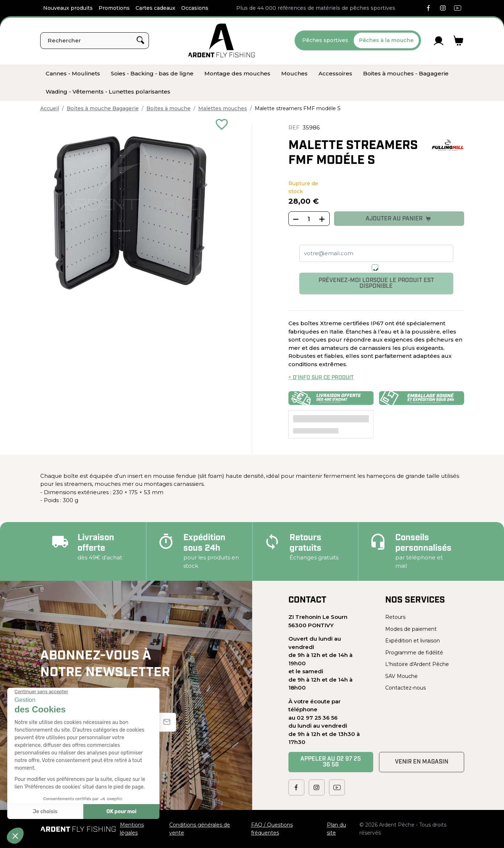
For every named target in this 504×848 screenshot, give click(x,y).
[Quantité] (309, 219)
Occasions (195, 8)
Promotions (114, 8)
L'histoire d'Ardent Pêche (417, 664)
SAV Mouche (401, 676)
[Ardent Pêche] (222, 40)
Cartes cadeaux (155, 8)
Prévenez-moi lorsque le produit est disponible (376, 284)
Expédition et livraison (413, 641)
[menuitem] (73, 74)
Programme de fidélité (414, 653)
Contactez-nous (405, 688)
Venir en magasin (422, 762)
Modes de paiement (411, 629)
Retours (395, 617)
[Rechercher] (95, 41)
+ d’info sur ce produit (321, 378)
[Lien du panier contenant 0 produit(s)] (459, 41)
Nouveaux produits (68, 8)
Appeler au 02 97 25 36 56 (331, 762)
